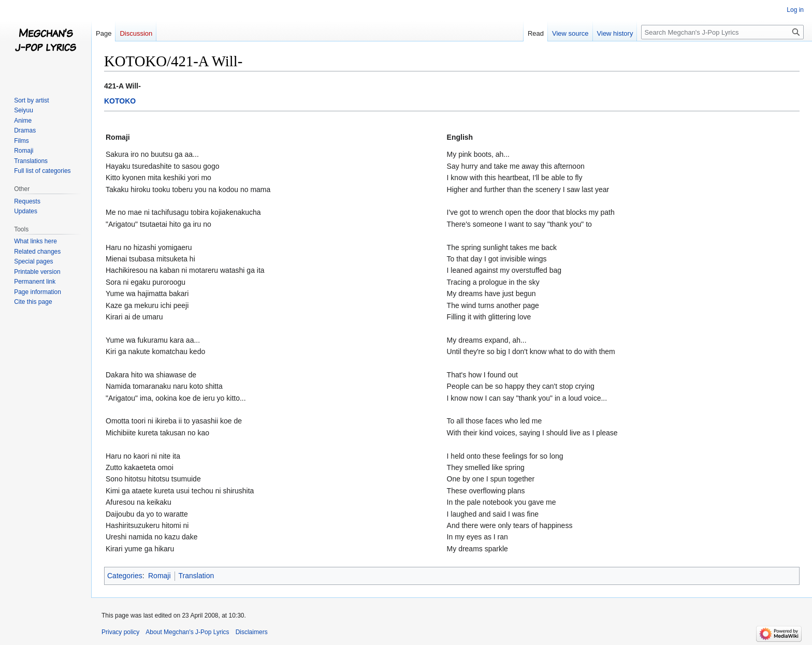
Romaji (160, 576)
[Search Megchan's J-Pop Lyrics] (722, 32)
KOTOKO (120, 101)
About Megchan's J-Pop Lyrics (187, 632)
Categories (125, 576)
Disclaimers (252, 632)
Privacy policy (120, 632)
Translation (197, 576)
